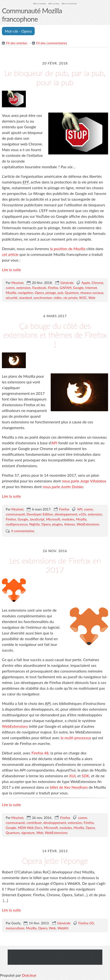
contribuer (34, 823)
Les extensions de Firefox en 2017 (55, 565)
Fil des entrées (17, 43)
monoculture (15, 928)
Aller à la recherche (69, 4)
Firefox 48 (40, 753)
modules (68, 519)
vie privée (70, 298)
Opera (39, 293)
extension (23, 288)
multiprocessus (17, 524)
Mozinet (17, 283)
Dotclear (29, 975)
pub (60, 293)
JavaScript (37, 519)
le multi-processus (76, 738)
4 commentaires (23, 531)
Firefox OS (86, 923)
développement (66, 514)
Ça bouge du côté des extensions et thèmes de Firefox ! (55, 335)
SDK (85, 776)
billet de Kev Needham (69, 787)
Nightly (35, 524)
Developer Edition (40, 514)
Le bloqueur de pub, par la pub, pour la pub (55, 77)
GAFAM (66, 288)
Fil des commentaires (52, 43)
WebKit (63, 928)
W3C (83, 298)
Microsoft (53, 519)
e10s (83, 514)
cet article (10, 254)
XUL (73, 776)
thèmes (70, 524)
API (54, 443)
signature (28, 833)
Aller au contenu (40, 4)
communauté (15, 514)
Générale (67, 283)
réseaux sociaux (92, 293)
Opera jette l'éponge (55, 861)
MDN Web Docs (30, 828)
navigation (26, 293)
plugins (57, 524)
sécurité (12, 298)
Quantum (72, 293)
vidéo (58, 298)
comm (10, 288)
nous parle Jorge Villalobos (84, 481)
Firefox (53, 288)
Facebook (39, 288)
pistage (51, 293)
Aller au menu (54, 4)
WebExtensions (88, 524)
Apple (86, 283)
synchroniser (43, 298)
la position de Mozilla (68, 249)
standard (25, 298)
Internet (91, 288)
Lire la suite (11, 270)
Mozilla (11, 293)
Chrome (97, 283)
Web (92, 298)
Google (78, 288)
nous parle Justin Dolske (63, 487)
